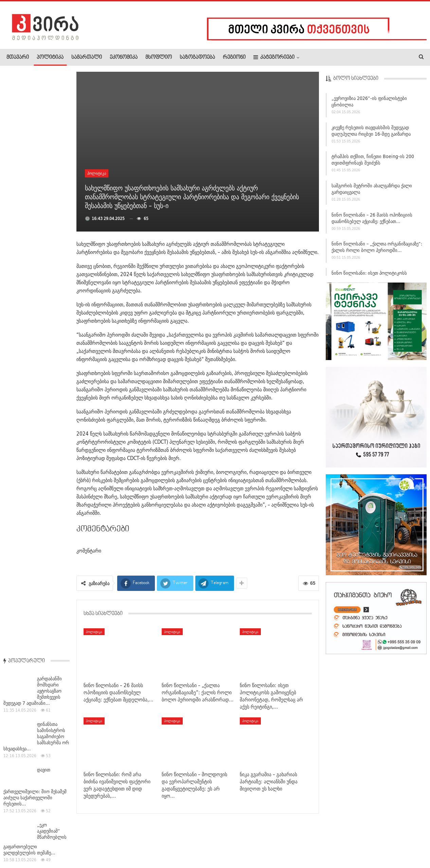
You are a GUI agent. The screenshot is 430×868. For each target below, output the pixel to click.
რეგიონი (234, 57)
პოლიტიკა (50, 57)
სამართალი (87, 57)
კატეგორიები (274, 57)
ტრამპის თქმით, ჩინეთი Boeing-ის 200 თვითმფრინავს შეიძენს (373, 163)
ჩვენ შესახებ (18, 842)
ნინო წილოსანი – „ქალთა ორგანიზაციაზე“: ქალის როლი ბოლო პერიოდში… (377, 250)
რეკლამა (50, 842)
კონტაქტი (78, 842)
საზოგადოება (197, 57)
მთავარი (18, 57)
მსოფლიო (159, 57)
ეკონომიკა (124, 57)
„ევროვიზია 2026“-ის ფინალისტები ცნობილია (369, 105)
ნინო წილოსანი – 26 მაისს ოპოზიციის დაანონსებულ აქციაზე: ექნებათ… (372, 221)
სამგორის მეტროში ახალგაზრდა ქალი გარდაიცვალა (372, 192)
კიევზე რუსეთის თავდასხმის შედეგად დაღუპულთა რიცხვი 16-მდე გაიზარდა (371, 133)
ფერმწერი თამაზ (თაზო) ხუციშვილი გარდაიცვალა (51, 438)
